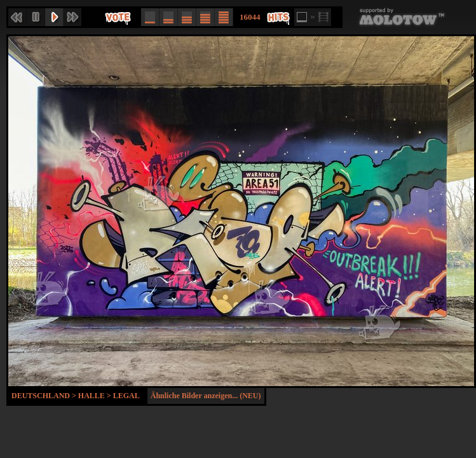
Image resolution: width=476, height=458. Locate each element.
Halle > (96, 396)
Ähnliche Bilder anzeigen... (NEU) (206, 396)
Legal (126, 396)
